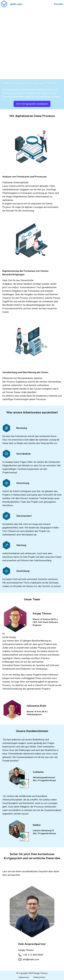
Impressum (24, 977)
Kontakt (59, 4)
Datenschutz (39, 977)
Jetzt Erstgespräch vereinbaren (32, 104)
